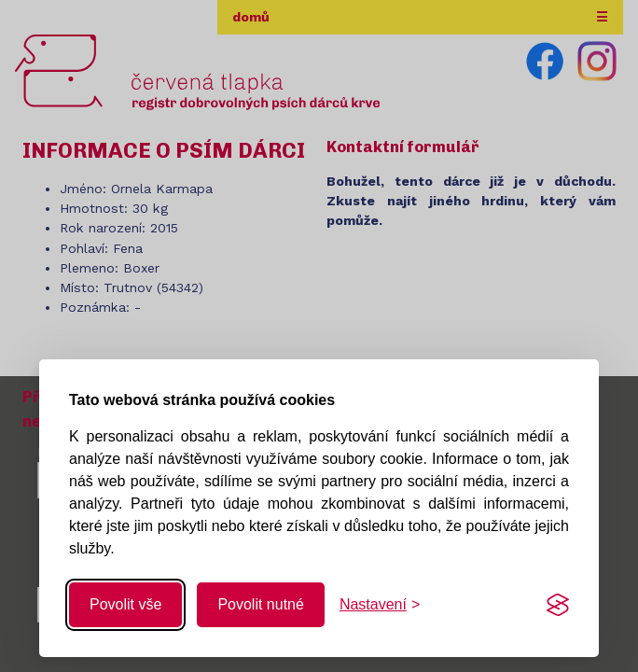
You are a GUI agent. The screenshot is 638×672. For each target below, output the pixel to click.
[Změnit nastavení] (380, 605)
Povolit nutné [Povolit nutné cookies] (261, 604)
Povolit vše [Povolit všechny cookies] (125, 604)
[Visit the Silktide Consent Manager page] (558, 605)
